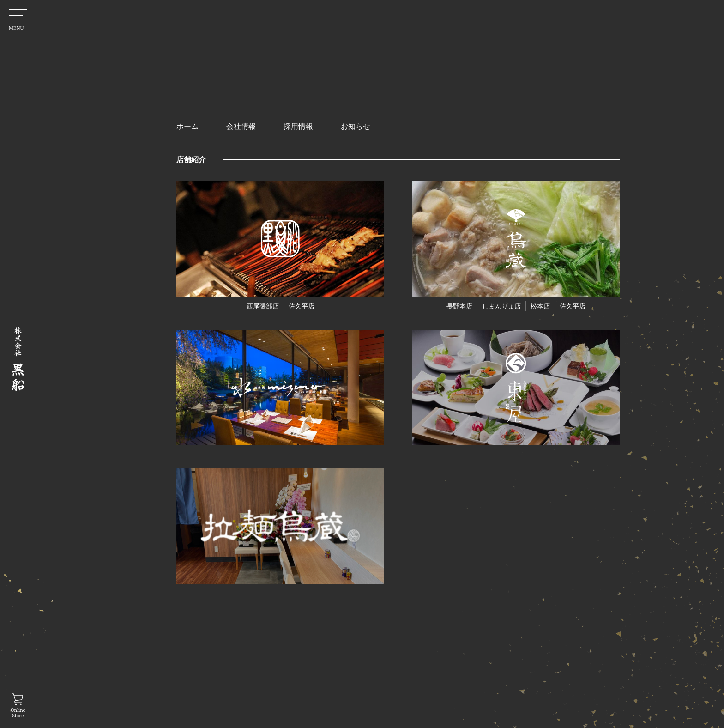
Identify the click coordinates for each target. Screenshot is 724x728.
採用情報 (426, 683)
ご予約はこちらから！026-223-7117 (380, 418)
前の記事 (337, 473)
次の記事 (423, 473)
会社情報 (426, 668)
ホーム (373, 668)
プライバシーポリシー (495, 668)
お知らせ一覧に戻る (380, 510)
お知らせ (376, 683)
